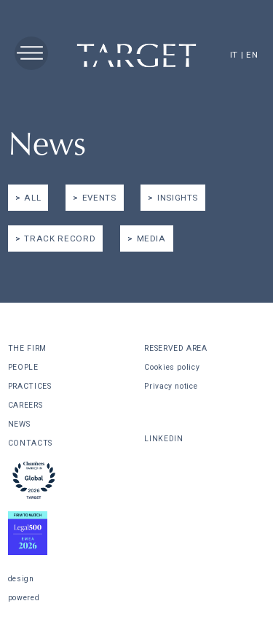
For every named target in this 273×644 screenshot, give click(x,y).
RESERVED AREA (175, 348)
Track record (60, 238)
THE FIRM (27, 348)
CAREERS (25, 405)
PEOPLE (23, 367)
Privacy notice (171, 386)
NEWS (19, 424)
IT (234, 55)
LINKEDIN (163, 439)
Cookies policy (172, 367)
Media (151, 238)
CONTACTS (30, 443)
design (21, 579)
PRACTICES (30, 386)
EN (252, 55)
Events (99, 198)
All (32, 198)
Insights (178, 198)
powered (24, 598)
